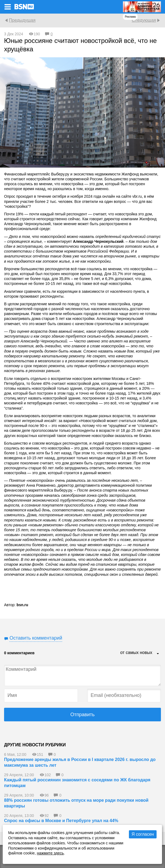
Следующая (144, 20)
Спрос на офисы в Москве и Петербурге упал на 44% (61, 821)
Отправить (82, 715)
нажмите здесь (50, 853)
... (158, 654)
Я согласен (143, 834)
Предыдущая (22, 20)
